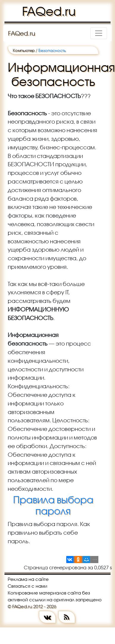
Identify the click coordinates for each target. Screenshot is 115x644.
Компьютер (24, 50)
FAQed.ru (49, 11)
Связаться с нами (27, 586)
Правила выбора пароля (53, 505)
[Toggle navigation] (99, 33)
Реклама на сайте (28, 579)
